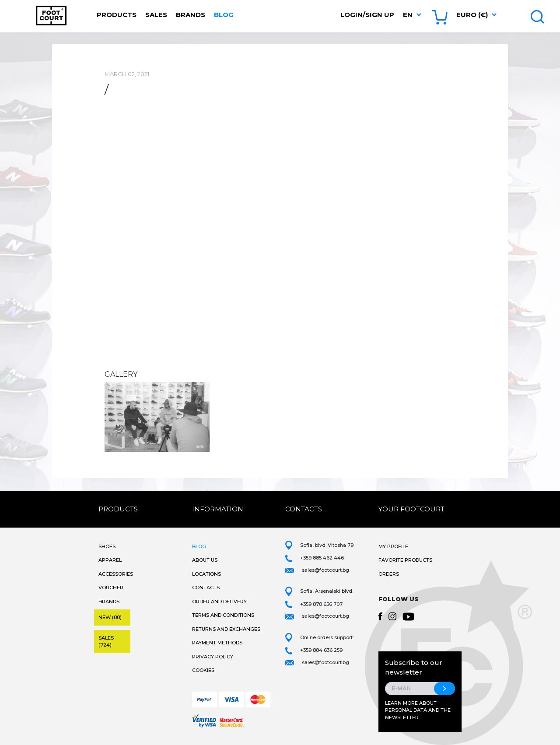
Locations (206, 574)
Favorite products (405, 560)
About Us (205, 560)
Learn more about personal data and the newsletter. (418, 710)
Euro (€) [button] (472, 15)
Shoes (107, 546)
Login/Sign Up (367, 15)
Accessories (116, 574)
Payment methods (217, 643)
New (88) (110, 617)
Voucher (111, 588)
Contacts (206, 588)
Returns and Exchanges (226, 629)
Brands (191, 15)
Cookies (203, 670)
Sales (156, 15)
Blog (224, 15)
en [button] (408, 15)
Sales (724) (106, 642)
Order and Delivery (219, 602)
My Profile (393, 546)
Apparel (110, 560)
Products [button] (117, 15)
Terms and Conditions (223, 615)
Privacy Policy (213, 657)
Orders (389, 574)
